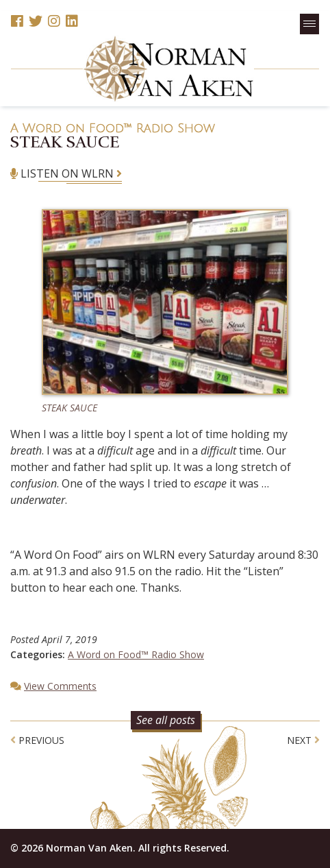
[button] (309, 24)
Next (303, 740)
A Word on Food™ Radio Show (113, 128)
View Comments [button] (60, 686)
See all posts (166, 720)
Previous (37, 740)
